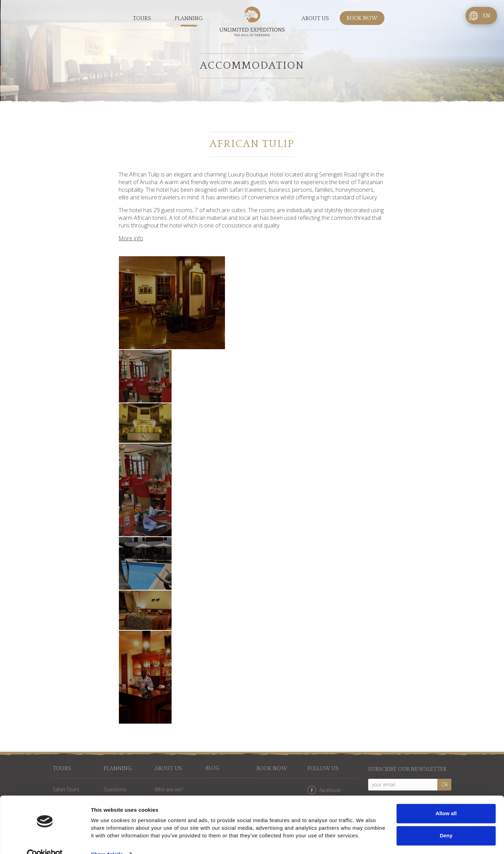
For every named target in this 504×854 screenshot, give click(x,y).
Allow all (446, 799)
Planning (189, 19)
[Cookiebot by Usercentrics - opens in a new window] (45, 840)
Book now (362, 19)
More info (131, 238)
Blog (213, 769)
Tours (142, 19)
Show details (107, 840)
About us (315, 19)
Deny (446, 821)
